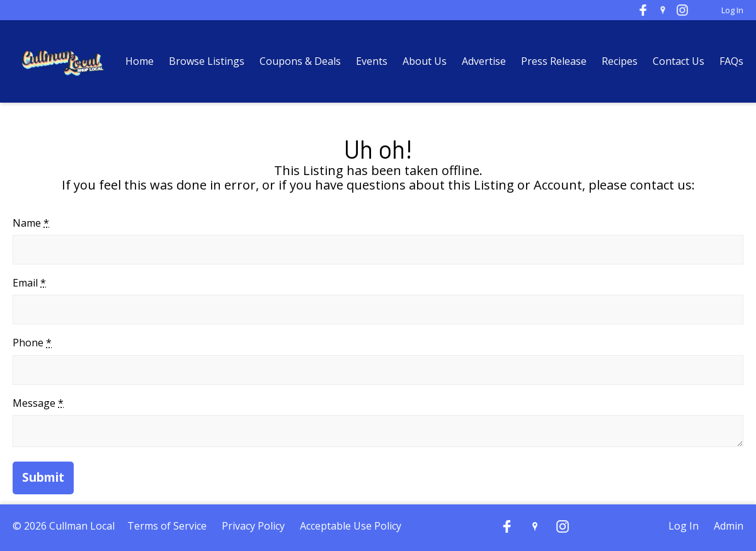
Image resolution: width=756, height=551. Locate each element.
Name (31, 223)
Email (29, 283)
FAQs (731, 61)
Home (140, 61)
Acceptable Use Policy (351, 526)
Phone (32, 343)
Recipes (620, 61)
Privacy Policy (253, 526)
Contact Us (679, 61)
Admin (729, 526)
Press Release (555, 61)
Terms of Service (167, 526)
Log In (732, 10)
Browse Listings (207, 61)
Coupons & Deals (300, 61)
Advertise (484, 61)
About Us (425, 61)
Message (38, 403)
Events (372, 61)
